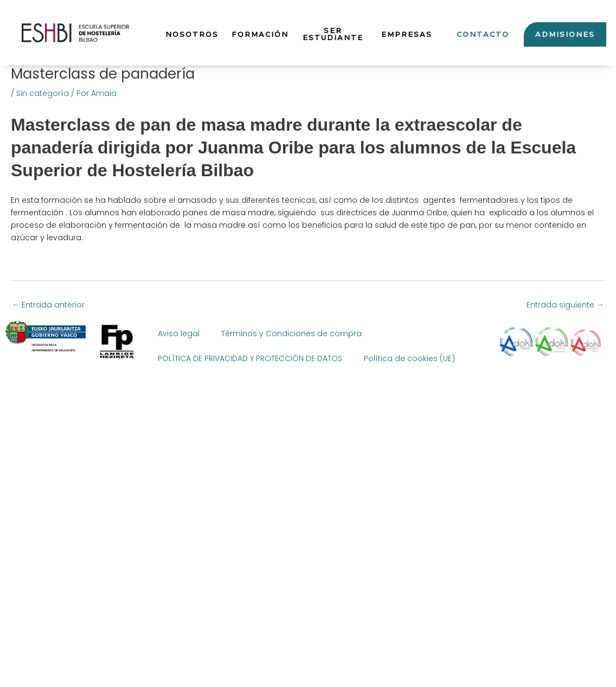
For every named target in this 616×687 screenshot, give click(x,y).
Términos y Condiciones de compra (291, 333)
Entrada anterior (48, 305)
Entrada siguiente (565, 305)
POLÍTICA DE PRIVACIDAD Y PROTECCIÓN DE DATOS (250, 358)
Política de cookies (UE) (409, 358)
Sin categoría (43, 93)
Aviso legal (179, 333)
